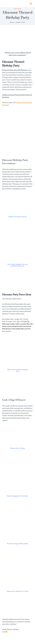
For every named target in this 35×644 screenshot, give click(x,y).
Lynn (13, 22)
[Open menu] (31, 4)
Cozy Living (17, 9)
